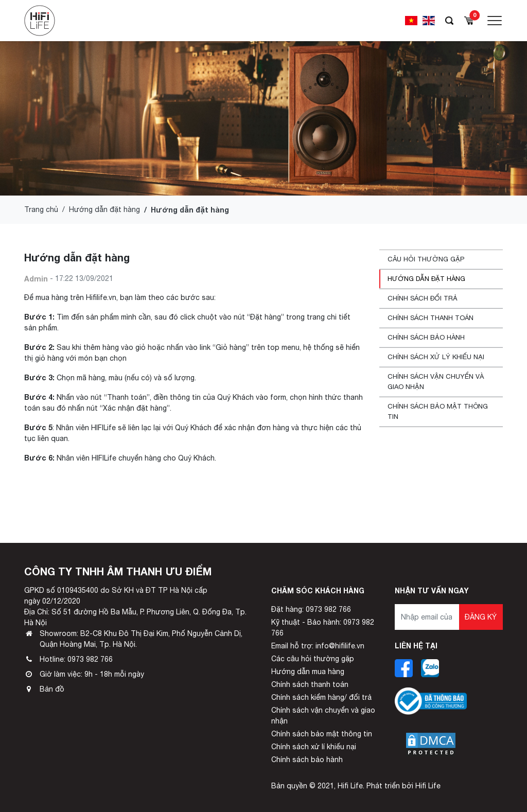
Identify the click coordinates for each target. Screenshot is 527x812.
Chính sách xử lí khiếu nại (314, 747)
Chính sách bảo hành (426, 337)
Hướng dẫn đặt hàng (104, 209)
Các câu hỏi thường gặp (313, 659)
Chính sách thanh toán (431, 318)
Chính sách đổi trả (423, 298)
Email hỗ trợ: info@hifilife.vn (318, 646)
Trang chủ (41, 209)
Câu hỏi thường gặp (426, 259)
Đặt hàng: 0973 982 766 (311, 609)
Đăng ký (481, 617)
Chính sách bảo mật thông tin (438, 411)
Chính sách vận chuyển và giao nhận (436, 382)
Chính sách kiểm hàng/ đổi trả (321, 697)
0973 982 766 (90, 659)
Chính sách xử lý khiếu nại (436, 357)
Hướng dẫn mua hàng (308, 672)
